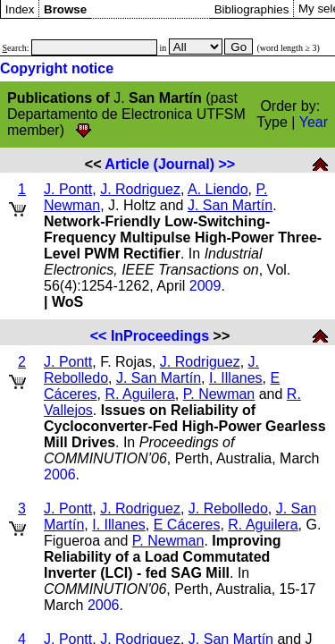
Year (314, 122)
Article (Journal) (159, 164)
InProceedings (160, 336)
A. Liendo (218, 189)
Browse (65, 9)
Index (20, 9)
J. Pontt (68, 189)
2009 (205, 286)
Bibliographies (252, 9)
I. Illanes (236, 378)
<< (99, 336)
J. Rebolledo (228, 508)
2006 (60, 475)
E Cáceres (187, 525)
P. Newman (219, 394)
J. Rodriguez (140, 189)
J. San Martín (230, 205)
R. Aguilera (139, 394)
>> (227, 164)
